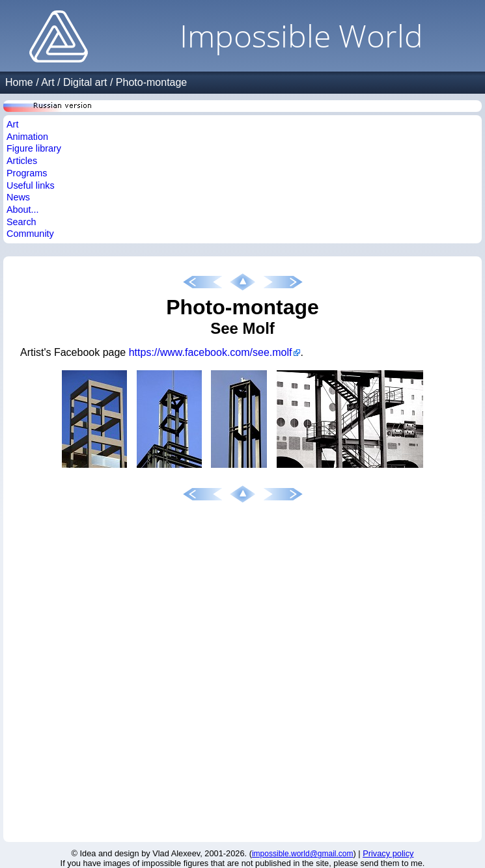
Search (21, 222)
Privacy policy (388, 853)
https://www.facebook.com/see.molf (211, 352)
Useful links (31, 185)
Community (30, 234)
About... (23, 210)
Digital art (85, 82)
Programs (27, 173)
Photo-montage (151, 82)
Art (48, 82)
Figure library (34, 148)
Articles (22, 161)
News (18, 197)
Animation (27, 137)
